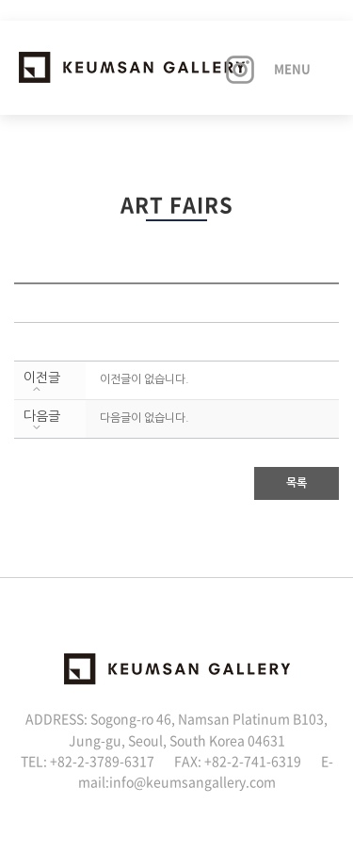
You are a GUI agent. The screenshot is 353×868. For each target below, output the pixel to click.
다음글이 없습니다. (144, 418)
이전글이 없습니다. (144, 379)
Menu (292, 68)
